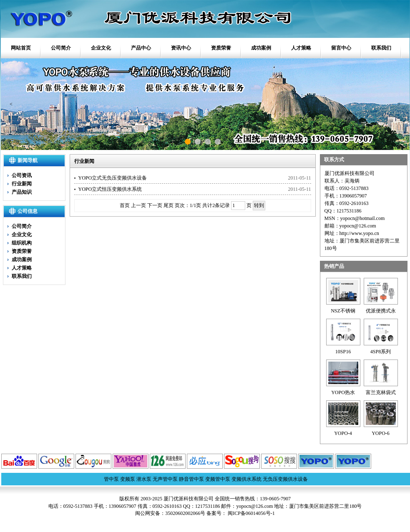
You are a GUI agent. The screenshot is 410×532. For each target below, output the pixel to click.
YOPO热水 (343, 392)
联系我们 (381, 48)
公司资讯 (22, 175)
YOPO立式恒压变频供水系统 (110, 189)
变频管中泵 (218, 479)
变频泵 (128, 479)
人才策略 (301, 48)
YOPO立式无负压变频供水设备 (113, 178)
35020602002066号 (185, 513)
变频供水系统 (247, 479)
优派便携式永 (381, 311)
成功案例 (261, 48)
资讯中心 (181, 48)
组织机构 (22, 243)
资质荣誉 (221, 48)
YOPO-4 (343, 433)
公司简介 (61, 48)
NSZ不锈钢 (343, 311)
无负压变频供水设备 (285, 479)
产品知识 (22, 192)
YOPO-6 (381, 433)
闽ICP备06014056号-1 (251, 513)
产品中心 (141, 48)
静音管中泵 (191, 479)
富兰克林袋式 (381, 392)
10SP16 (343, 352)
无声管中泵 (165, 479)
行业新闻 (22, 184)
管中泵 (111, 479)
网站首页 (21, 48)
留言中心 (341, 48)
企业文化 (101, 48)
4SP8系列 (381, 352)
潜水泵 (144, 479)
